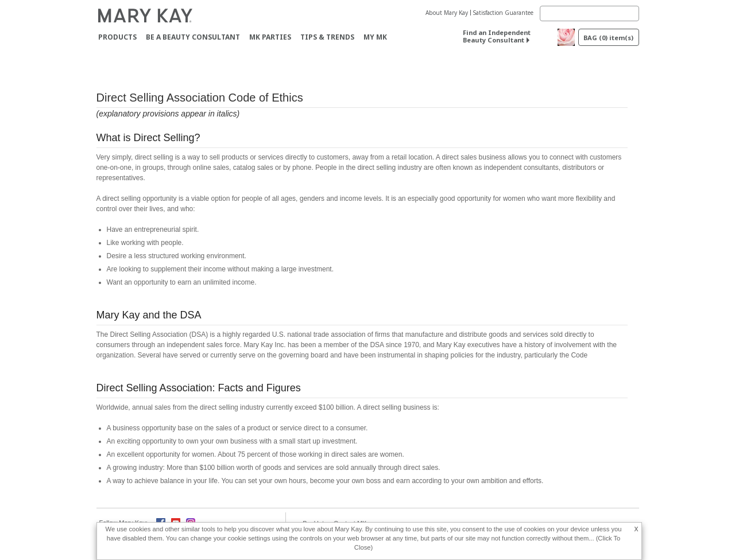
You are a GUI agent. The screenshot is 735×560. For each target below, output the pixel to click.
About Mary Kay (447, 13)
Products (117, 37)
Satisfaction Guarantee (503, 13)
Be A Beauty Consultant (193, 37)
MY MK (375, 37)
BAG (608, 38)
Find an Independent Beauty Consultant (497, 36)
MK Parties (270, 37)
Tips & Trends (327, 37)
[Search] (589, 13)
